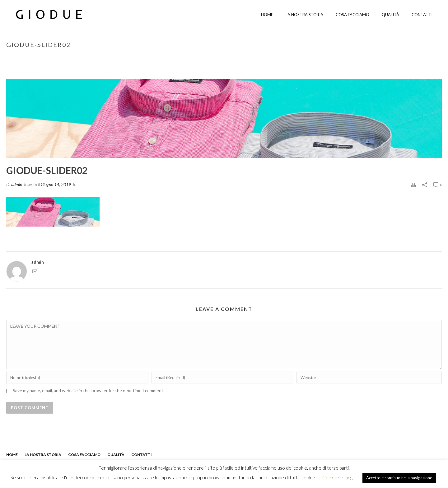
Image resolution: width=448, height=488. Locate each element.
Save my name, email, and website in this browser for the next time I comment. (89, 390)
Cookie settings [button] (338, 477)
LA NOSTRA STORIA (43, 455)
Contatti (422, 15)
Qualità (390, 15)
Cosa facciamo (352, 15)
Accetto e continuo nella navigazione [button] (399, 478)
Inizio (376, 58)
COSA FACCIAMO (84, 455)
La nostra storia (304, 15)
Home (267, 15)
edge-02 (393, 58)
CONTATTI (142, 455)
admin (17, 184)
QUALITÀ (116, 455)
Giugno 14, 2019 (56, 184)
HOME (12, 455)
